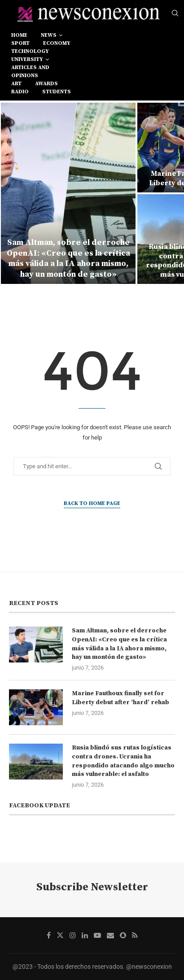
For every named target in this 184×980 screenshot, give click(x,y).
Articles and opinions (30, 72)
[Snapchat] (123, 935)
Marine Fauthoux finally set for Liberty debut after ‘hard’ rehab (120, 698)
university (27, 59)
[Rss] (135, 935)
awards (46, 84)
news (49, 35)
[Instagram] (73, 935)
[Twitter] (60, 935)
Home (19, 35)
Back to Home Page (92, 503)
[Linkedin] (85, 935)
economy (57, 43)
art (16, 84)
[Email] (110, 935)
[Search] (175, 13)
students (57, 92)
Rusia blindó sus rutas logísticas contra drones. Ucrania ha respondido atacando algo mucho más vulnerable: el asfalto (123, 761)
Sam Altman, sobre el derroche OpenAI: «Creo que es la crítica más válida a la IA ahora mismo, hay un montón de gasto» (68, 258)
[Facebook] (49, 935)
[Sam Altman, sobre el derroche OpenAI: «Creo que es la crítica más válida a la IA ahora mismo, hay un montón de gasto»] (68, 193)
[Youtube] (97, 935)
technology (30, 51)
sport (20, 43)
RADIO (20, 92)
